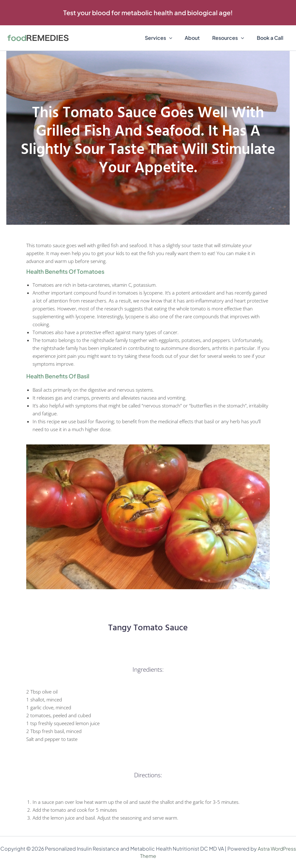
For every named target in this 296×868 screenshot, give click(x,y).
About (198, 38)
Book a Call (271, 38)
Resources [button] (232, 38)
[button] (148, 13)
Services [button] (167, 38)
